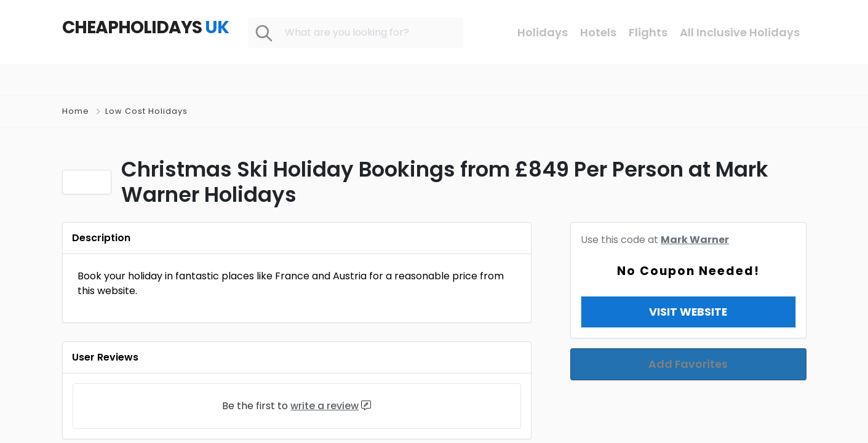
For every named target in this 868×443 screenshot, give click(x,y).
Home (76, 111)
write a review (325, 406)
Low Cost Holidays (146, 111)
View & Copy (688, 297)
